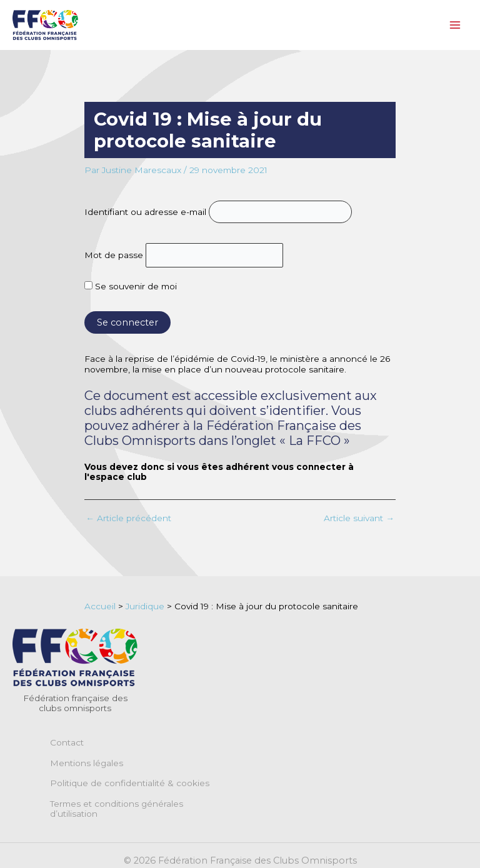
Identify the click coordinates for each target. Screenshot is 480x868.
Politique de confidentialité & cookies (130, 783)
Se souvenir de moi (131, 286)
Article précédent (128, 519)
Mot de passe (114, 255)
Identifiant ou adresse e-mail (145, 212)
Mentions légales (87, 763)
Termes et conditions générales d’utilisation (117, 809)
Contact (67, 742)
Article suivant (359, 519)
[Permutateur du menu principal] (455, 25)
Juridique (145, 606)
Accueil (100, 606)
